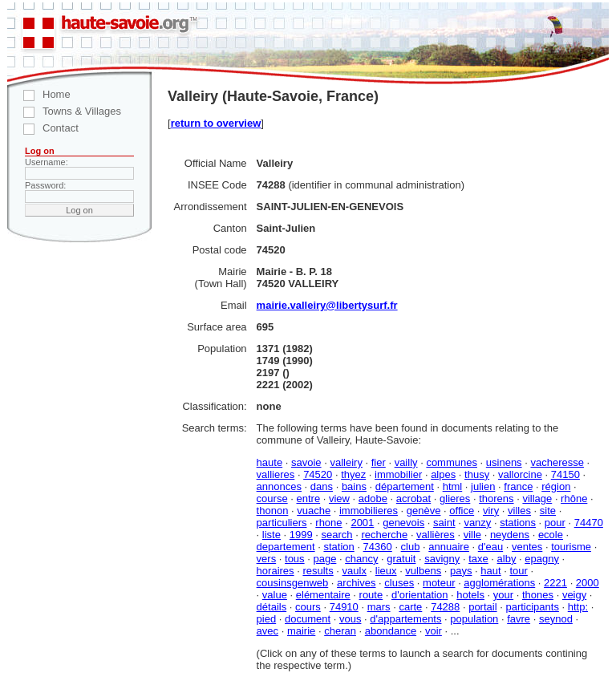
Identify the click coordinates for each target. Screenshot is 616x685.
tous (295, 559)
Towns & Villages (64, 111)
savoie (306, 462)
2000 (588, 583)
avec (267, 631)
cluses (399, 583)
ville (472, 535)
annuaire (449, 547)
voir (434, 631)
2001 (362, 523)
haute (270, 462)
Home (39, 94)
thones (538, 595)
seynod (556, 619)
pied (267, 619)
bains (354, 486)
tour (518, 571)
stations (518, 523)
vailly (406, 462)
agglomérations (499, 583)
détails (272, 607)
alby (507, 559)
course (272, 499)
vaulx (355, 571)
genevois (403, 523)
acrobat (413, 499)
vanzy (477, 523)
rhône (574, 499)
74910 (344, 607)
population (474, 619)
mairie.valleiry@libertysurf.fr (327, 305)
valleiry (346, 462)
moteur (439, 583)
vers (267, 559)
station (338, 547)
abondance (391, 631)
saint (444, 523)
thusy (477, 474)
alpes (443, 474)
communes (452, 462)
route (371, 595)
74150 (565, 474)
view (339, 499)
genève (424, 511)
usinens (504, 462)
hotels (470, 595)
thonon (273, 511)
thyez (353, 474)
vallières (436, 535)
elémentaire (323, 595)
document (308, 619)
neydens (510, 535)
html (453, 486)
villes (519, 511)
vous (350, 619)
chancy (361, 559)
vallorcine (520, 474)
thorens (496, 499)
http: (578, 607)
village (537, 499)
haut (490, 571)
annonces (279, 486)
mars (379, 607)
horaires (276, 571)
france (518, 486)
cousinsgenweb (293, 583)
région (556, 486)
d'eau (490, 547)
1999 (301, 535)
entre (308, 499)
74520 (318, 474)
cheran (340, 631)
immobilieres (369, 511)
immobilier (398, 474)
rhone (328, 523)
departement (286, 547)
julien (483, 486)
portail (482, 607)
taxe (478, 559)
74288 (445, 607)
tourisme (571, 547)
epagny (542, 559)
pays (461, 571)
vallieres (276, 474)
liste (272, 535)
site (548, 511)
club (411, 547)
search (337, 535)
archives (356, 583)
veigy (574, 595)
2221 (555, 583)
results (318, 571)
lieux (386, 571)
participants (532, 607)
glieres (455, 499)
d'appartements (405, 619)
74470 (589, 523)
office (462, 511)
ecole (551, 535)
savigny (442, 559)
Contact (43, 128)
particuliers (282, 523)
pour (555, 523)
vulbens (423, 571)
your (503, 595)
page (324, 559)
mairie (301, 631)
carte (410, 607)
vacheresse (557, 462)
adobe (373, 499)
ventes (527, 547)
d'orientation (419, 595)
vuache (314, 511)
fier (379, 462)
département (405, 486)
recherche (384, 535)
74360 (378, 547)
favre (519, 619)
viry (491, 511)
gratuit (401, 559)
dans (322, 486)
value (275, 595)
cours (308, 607)
